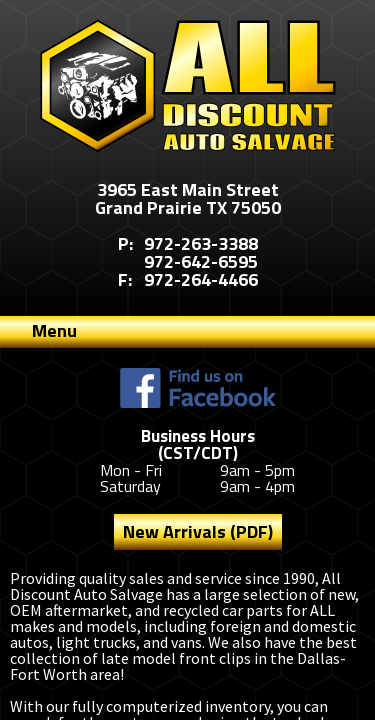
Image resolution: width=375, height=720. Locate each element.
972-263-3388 (201, 243)
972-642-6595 (201, 261)
